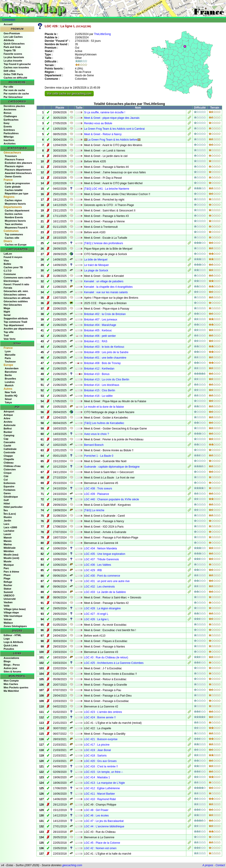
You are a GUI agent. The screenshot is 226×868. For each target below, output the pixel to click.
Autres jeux (10, 668)
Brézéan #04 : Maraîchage (100, 325)
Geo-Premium (12, 33)
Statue (7, 589)
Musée (7, 561)
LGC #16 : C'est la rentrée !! (101, 766)
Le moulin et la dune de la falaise (104, 407)
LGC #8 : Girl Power (96, 810)
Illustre (8, 517)
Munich (9, 385)
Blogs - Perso (12, 665)
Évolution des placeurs (18, 163)
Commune (10, 274)
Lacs (6, 524)
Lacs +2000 (10, 527)
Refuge (8, 582)
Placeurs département (18, 170)
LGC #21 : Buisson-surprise (101, 739)
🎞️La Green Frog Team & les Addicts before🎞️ (112, 140)
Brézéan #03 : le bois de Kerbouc (104, 347)
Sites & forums (12, 672)
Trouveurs (11, 156)
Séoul (8, 399)
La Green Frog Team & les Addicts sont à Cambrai (114, 129)
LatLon (8, 254)
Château (9, 463)
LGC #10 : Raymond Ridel (100, 799)
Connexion (9, 20)
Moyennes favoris (15, 204)
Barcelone (11, 372)
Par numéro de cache (16, 94)
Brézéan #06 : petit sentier (100, 336)
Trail (6, 335)
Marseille (10, 355)
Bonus (7, 113)
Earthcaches (11, 120)
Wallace (8, 623)
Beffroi (8, 429)
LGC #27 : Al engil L (96, 614)
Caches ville (12, 238)
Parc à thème (11, 572)
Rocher (8, 585)
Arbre (7, 418)
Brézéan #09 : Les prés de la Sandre (106, 352)
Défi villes (9, 71)
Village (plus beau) (15, 609)
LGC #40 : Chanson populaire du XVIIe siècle (111, 499)
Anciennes (10, 109)
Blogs (7, 661)
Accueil (8, 24)
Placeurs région (14, 166)
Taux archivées (14, 224)
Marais (8, 541)
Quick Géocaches (14, 44)
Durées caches (14, 214)
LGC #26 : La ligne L (96, 619)
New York (10, 392)
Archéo (8, 422)
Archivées (10, 144)
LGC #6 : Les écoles (96, 816)
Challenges (10, 116)
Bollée (7, 264)
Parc (6, 568)
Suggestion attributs (16, 318)
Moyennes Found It (16, 228)
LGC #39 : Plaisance (96, 494)
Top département (14, 325)
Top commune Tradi (15, 322)
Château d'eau (12, 466)
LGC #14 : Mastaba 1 (97, 777)
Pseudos (9, 649)
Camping (9, 435)
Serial (7, 315)
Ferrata (8, 288)
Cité (6, 476)
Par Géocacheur (13, 97)
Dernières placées (14, 106)
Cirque (8, 473)
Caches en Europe (16, 245)
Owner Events (13, 176)
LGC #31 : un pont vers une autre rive (107, 581)
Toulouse (10, 362)
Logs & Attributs (13, 642)
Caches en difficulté (15, 78)
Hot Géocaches (13, 305)
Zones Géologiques (15, 626)
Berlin (8, 375)
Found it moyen (13, 257)
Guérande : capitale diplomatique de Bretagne (112, 467)
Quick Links (11, 645)
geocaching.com (72, 865)
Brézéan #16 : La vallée (98, 396)
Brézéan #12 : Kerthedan (99, 369)
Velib (7, 606)
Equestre (9, 486)
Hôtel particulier (13, 507)
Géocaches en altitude (17, 298)
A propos (208, 865)
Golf (6, 500)
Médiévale (10, 548)
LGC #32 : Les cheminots (99, 587)
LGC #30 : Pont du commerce (102, 576)
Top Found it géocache (17, 64)
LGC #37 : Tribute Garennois (101, 559)
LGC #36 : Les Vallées (97, 565)
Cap (6, 439)
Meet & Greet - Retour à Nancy (103, 134)
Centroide (9, 452)
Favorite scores (13, 54)
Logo (7, 639)
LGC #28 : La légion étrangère (102, 608)
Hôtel (7, 503)
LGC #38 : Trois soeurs (98, 489)
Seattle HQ (11, 396)
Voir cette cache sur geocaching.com (69, 94)
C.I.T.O (7, 271)
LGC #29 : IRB (93, 570)
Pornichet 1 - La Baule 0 (99, 456)
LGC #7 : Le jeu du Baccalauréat (104, 821)
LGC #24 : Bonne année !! (100, 717)
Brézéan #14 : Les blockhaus (102, 385)
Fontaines (10, 490)
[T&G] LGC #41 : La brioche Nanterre (107, 189)
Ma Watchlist (11, 691)
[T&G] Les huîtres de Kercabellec (104, 423)
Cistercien (10, 469)
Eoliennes (10, 483)
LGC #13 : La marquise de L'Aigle (104, 783)
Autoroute (10, 425)
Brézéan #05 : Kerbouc (98, 330)
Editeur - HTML (12, 635)
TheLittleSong (102, 34)
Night (7, 312)
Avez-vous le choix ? (96, 434)
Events (8, 126)
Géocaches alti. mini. (16, 291)
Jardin (7, 521)
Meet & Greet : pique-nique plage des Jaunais (112, 118)
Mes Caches (11, 684)
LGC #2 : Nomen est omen (100, 848)
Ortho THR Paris (13, 74)
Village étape (11, 613)
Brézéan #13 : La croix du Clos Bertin (107, 379)
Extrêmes (9, 130)
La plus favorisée (14, 57)
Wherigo (9, 137)
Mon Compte (11, 681)
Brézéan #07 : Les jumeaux (101, 320)
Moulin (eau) (11, 555)
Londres (10, 382)
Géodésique (11, 497)
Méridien (9, 551)
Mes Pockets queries (16, 687)
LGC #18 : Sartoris (95, 756)
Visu (6, 260)
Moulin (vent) (11, 558)
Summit (8, 592)
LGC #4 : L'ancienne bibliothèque (104, 826)
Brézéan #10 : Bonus (97, 374)
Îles (6, 510)
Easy (7, 123)
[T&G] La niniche (94, 510)
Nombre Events (14, 217)
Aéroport (9, 412)
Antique (8, 415)
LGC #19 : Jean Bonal (97, 750)
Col (6, 480)
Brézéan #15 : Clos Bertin (99, 390)
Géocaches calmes (15, 295)
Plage (7, 578)
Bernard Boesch (94, 445)
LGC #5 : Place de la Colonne (102, 843)
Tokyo (8, 402)
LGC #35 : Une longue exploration (104, 554)
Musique (9, 565)
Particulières (11, 133)
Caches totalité (14, 190)
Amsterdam (12, 368)
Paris (8, 358)
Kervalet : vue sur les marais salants (106, 292)
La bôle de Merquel (96, 260)
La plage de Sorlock (96, 270)
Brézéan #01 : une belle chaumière (105, 358)
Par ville (8, 87)
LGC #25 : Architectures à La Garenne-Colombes (114, 663)
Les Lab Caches (13, 37)
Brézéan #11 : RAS (96, 341)
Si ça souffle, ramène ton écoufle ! (104, 112)
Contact (220, 865)
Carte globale (13, 187)
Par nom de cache (14, 90)
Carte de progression (17, 183)
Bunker (8, 432)
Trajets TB (10, 50)
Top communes (14, 234)
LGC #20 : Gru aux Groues (100, 761)
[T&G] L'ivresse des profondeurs (103, 243)
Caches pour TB (13, 267)
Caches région (13, 200)
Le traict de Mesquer (96, 265)
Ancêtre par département (18, 329)
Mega (7, 308)
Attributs (9, 40)
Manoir (8, 538)
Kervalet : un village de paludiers (104, 281)
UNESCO (9, 595)
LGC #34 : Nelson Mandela (100, 548)
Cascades (9, 442)
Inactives (9, 140)
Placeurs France (14, 159)
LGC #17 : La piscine (97, 745)
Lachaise (9, 531)
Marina (8, 544)
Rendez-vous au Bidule (98, 123)
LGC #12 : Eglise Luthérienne (102, 788)
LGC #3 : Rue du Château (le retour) (106, 657)
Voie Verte (10, 339)
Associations (11, 658)
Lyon (8, 351)
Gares (7, 493)
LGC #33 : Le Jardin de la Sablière (105, 592)
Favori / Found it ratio (16, 284)
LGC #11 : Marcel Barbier (99, 794)
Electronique (11, 281)
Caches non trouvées (16, 67)
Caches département (17, 211)
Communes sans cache (17, 278)
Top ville (9, 332)
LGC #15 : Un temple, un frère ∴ (103, 772)
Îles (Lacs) (10, 514)
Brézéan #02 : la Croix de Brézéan (105, 314)
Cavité (7, 446)
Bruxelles (10, 379)
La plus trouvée (13, 61)
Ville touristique (13, 616)
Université (10, 599)
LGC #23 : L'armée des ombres (103, 712)
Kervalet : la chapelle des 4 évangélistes (108, 287)
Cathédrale (10, 449)
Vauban (8, 602)
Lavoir (7, 534)
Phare (7, 575)
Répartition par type (17, 193)
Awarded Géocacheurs (18, 173)
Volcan (8, 619)
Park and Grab (12, 47)
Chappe (8, 456)
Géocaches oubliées (16, 301)
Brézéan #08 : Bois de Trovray (102, 363)
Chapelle (9, 459)
